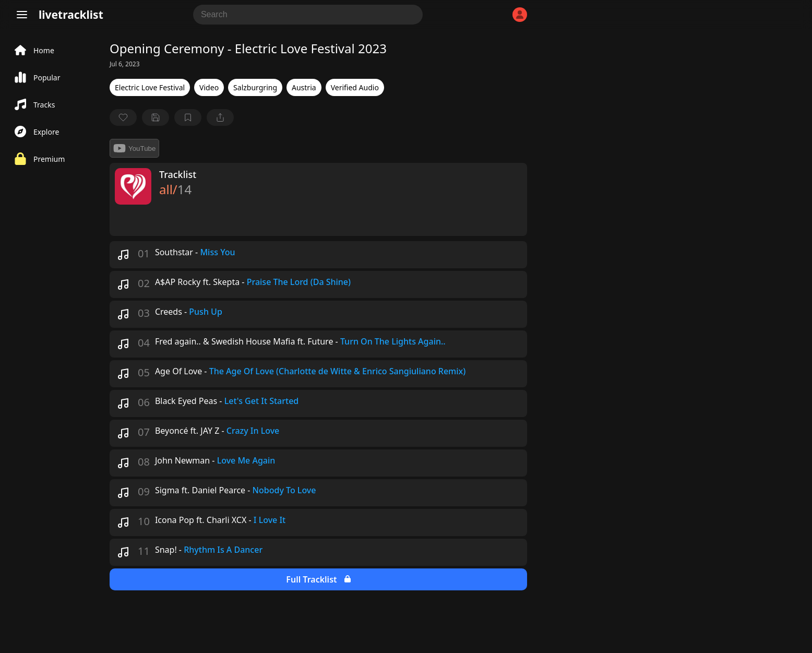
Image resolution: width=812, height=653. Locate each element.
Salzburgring (255, 87)
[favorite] (123, 117)
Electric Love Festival (150, 87)
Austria (304, 87)
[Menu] (22, 15)
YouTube (134, 148)
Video (209, 87)
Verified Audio (355, 87)
